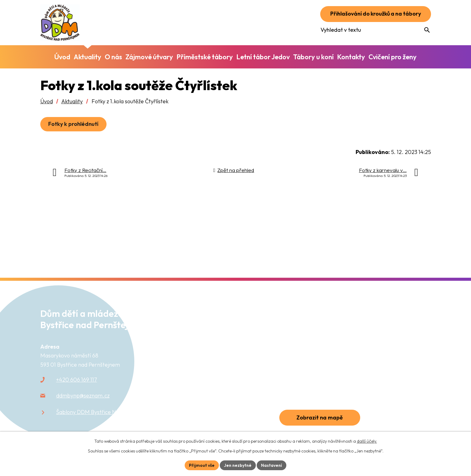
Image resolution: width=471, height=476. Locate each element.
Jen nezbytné (238, 465)
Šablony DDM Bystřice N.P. (89, 412)
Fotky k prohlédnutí (74, 124)
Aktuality (72, 101)
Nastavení (272, 465)
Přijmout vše (202, 465)
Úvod (47, 101)
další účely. (367, 441)
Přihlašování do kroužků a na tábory (374, 14)
